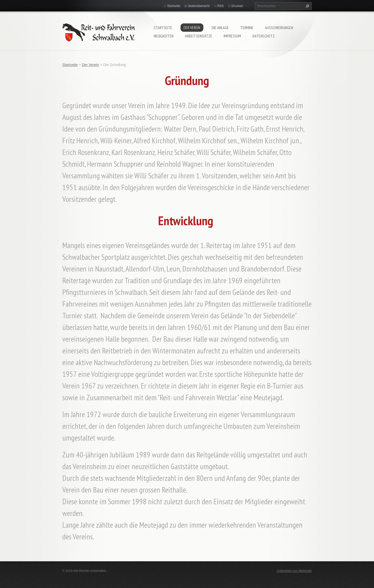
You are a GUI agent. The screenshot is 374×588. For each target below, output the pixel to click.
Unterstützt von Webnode (294, 571)
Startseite (163, 28)
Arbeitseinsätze (199, 36)
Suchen (307, 6)
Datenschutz (264, 36)
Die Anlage (220, 28)
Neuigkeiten (164, 36)
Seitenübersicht (199, 6)
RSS (221, 6)
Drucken (237, 6)
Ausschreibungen (279, 28)
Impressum (232, 36)
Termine (247, 28)
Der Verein (192, 28)
